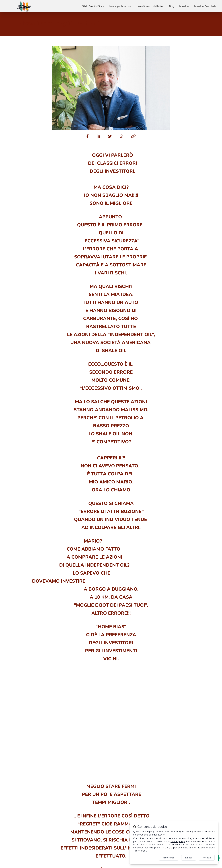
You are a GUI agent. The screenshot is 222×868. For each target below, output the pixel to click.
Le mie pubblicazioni (120, 6)
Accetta (207, 858)
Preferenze (169, 858)
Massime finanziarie (205, 6)
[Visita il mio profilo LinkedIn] (199, 805)
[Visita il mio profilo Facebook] (193, 805)
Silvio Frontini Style (93, 6)
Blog (172, 6)
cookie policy (178, 841)
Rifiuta (189, 858)
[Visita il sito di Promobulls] (36, 864)
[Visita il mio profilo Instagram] (204, 805)
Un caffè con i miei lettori (150, 6)
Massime (184, 6)
